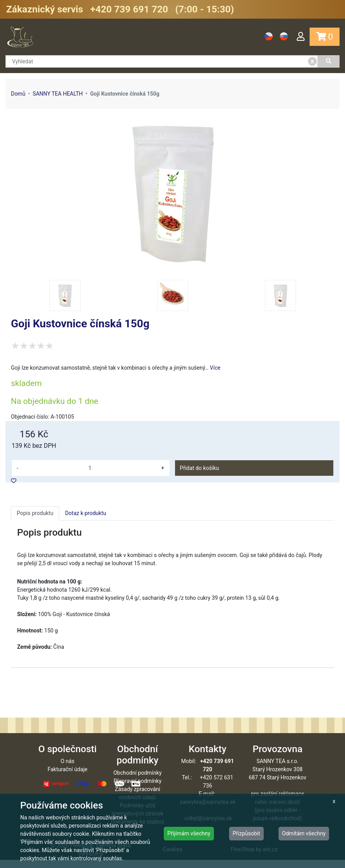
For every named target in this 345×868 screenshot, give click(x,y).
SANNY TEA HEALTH (58, 94)
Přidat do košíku (199, 468)
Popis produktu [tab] (35, 513)
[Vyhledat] (329, 61)
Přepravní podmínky (137, 789)
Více (215, 368)
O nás (68, 769)
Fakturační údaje (67, 777)
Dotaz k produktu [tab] (86, 513)
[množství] (90, 468)
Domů (18, 94)
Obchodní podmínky (137, 781)
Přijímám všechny (189, 833)
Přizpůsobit (246, 833)
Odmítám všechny (304, 833)
